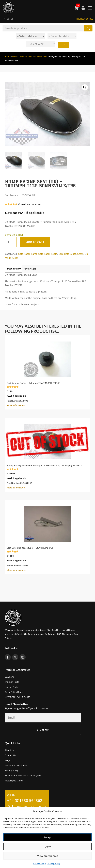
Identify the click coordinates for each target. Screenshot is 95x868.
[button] (85, 87)
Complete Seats (25, 57)
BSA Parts (10, 677)
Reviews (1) (30, 269)
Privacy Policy (54, 863)
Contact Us (10, 755)
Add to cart (35, 242)
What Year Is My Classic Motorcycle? (23, 776)
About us (9, 750)
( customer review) (29, 204)
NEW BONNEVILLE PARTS (17, 697)
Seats (14, 57)
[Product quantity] (11, 242)
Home (8, 57)
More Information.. (47, 372)
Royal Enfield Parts (14, 692)
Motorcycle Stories (14, 781)
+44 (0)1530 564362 (84, 19)
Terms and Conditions (16, 766)
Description (14, 269)
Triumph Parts (12, 682)
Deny (48, 847)
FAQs (7, 760)
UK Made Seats (41, 57)
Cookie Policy (40, 863)
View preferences (48, 856)
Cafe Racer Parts (28, 254)
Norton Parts (11, 687)
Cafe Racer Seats (48, 254)
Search (63, 45)
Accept (47, 837)
